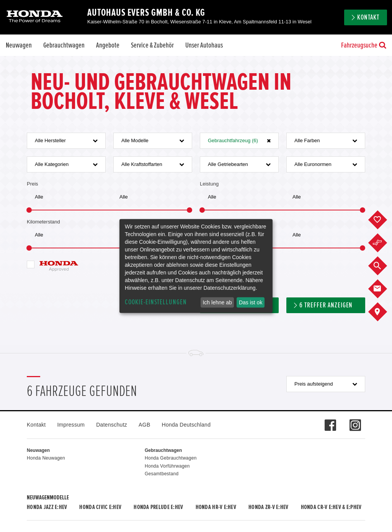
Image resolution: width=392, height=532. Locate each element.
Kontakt (368, 17)
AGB (144, 425)
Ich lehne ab (217, 302)
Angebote (108, 45)
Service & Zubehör (152, 45)
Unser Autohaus (204, 45)
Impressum (71, 425)
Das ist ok (251, 302)
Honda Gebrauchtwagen (171, 458)
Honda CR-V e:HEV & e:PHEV (331, 507)
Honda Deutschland (186, 425)
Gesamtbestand (162, 474)
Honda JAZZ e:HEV (47, 507)
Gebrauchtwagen (64, 45)
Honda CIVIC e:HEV (100, 507)
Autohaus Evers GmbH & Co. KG (146, 13)
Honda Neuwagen (46, 458)
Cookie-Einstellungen (156, 302)
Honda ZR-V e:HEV (268, 507)
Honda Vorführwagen (167, 466)
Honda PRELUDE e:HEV (158, 507)
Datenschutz (112, 425)
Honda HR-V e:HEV (216, 507)
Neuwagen (19, 45)
